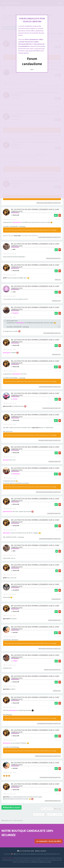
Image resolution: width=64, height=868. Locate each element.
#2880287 (58, 575)
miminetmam (16, 474)
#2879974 (58, 509)
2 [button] (40, 815)
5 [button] (48, 815)
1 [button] (37, 815)
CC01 (14, 292)
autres (56, 203)
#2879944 (58, 403)
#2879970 (58, 478)
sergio (46, 203)
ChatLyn (46, 387)
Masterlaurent (40, 203)
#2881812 (58, 707)
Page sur (48, 809)
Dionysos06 (16, 215)
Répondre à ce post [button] (12, 807)
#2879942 (58, 371)
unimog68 (40, 724)
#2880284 (58, 530)
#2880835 (58, 665)
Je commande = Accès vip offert (49, 841)
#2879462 (58, 275)
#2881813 (58, 740)
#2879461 (58, 254)
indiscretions (49, 649)
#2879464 (58, 296)
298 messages (58, 809)
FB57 (14, 249)
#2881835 (58, 794)
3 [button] (43, 815)
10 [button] (58, 815)
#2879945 (58, 425)
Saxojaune (49, 237)
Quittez (32, 69)
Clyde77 (50, 387)
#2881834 (58, 773)
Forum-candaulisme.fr (8, 858)
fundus (50, 620)
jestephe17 (16, 590)
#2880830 (58, 637)
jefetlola (50, 203)
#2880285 (58, 555)
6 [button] (51, 815)
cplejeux (44, 649)
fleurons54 (55, 670)
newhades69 (43, 778)
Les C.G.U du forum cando (26, 851)
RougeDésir (50, 539)
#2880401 (58, 594)
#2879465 (58, 317)
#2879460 (58, 219)
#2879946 (58, 457)
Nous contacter (41, 851)
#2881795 (58, 686)
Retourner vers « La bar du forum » (12, 821)
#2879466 (58, 350)
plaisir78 (41, 387)
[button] (34, 815)
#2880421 (58, 616)
